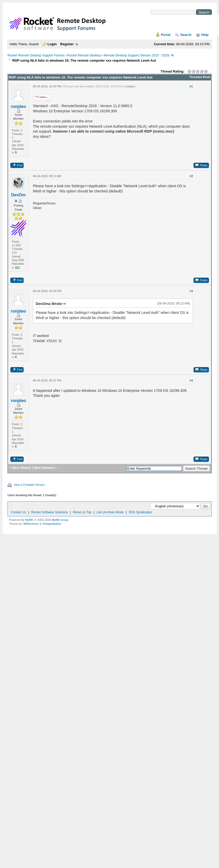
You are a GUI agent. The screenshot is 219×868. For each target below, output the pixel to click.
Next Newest (44, 468)
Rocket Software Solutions (49, 512)
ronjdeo (19, 106)
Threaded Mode (200, 77)
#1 (191, 86)
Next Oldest (22, 468)
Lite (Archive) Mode (110, 512)
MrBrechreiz (31, 524)
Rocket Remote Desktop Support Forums (36, 55)
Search (186, 35)
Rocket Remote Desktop (84, 55)
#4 (191, 380)
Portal (166, 35)
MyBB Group (60, 520)
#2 (191, 176)
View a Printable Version (29, 485)
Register (67, 44)
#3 (191, 291)
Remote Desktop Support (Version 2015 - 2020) (137, 55)
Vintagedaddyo (52, 524)
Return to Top (82, 512)
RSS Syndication (140, 512)
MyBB (29, 520)
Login (52, 44)
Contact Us (18, 512)
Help (205, 35)
